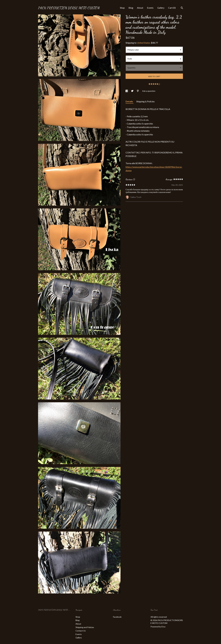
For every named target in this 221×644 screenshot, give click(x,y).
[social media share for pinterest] (138, 91)
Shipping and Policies (85, 627)
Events (150, 8)
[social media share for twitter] (132, 91)
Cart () (172, 8)
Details (130, 101)
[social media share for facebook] (127, 91)
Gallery (161, 8)
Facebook (117, 617)
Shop (122, 8)
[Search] (182, 8)
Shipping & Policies (145, 101)
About (140, 8)
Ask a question (149, 91)
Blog (131, 8)
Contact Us (81, 631)
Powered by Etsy (158, 627)
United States (143, 43)
